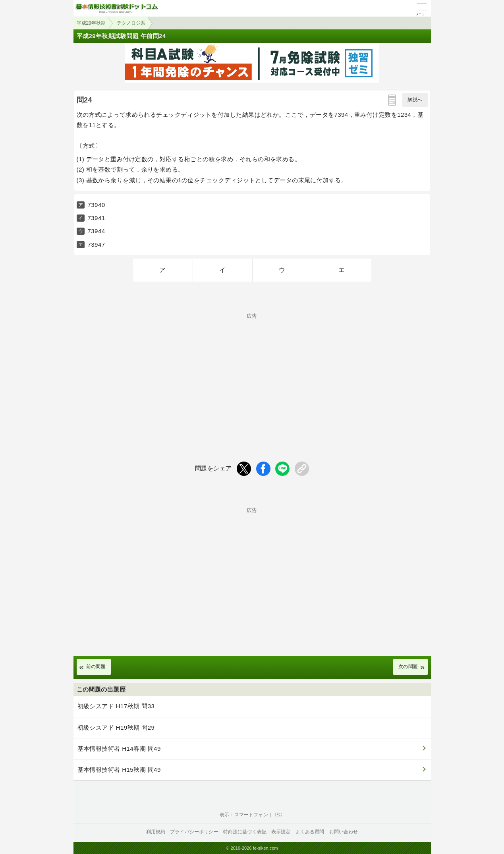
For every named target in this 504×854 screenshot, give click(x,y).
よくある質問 (310, 832)
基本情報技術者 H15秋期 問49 (119, 770)
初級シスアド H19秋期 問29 (116, 727)
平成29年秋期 (91, 23)
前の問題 (96, 667)
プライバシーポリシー (194, 832)
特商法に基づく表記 (245, 832)
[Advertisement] (252, 374)
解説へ (415, 100)
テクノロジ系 (131, 23)
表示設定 (281, 832)
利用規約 (156, 832)
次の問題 (408, 667)
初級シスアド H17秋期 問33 (116, 706)
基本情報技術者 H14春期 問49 (119, 749)
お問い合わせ (344, 832)
